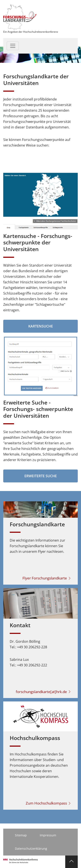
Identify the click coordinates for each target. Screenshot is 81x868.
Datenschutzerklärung (31, 849)
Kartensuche (41, 326)
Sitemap (21, 835)
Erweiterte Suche (41, 476)
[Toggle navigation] (13, 46)
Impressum (48, 835)
